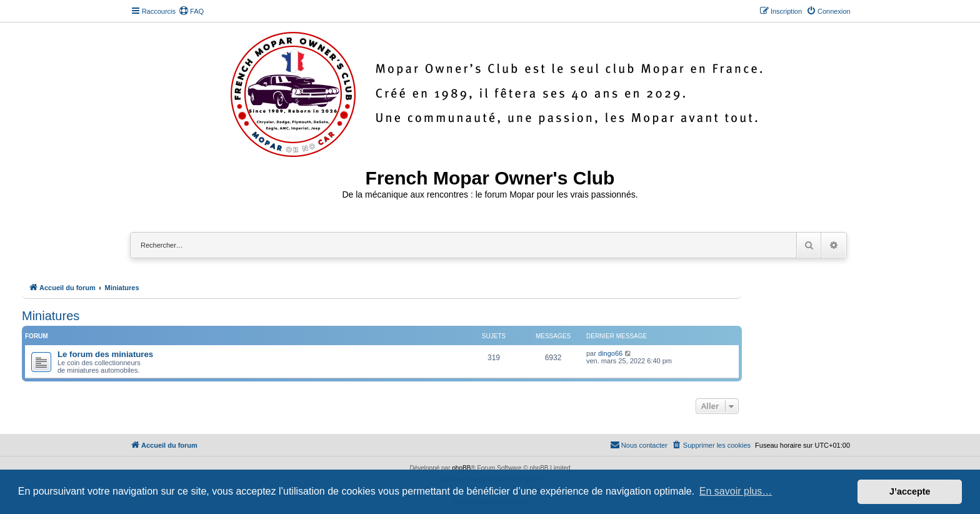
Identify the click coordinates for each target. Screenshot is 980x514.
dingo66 (610, 353)
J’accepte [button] (910, 491)
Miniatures (51, 316)
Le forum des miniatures (105, 354)
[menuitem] (191, 11)
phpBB (461, 468)
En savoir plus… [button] (736, 491)
